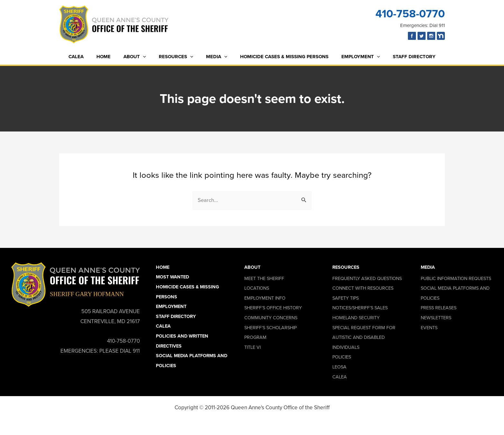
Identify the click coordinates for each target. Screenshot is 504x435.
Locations (257, 288)
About (139, 57)
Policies (342, 357)
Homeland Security (356, 318)
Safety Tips (346, 298)
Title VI (252, 347)
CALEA (87, 57)
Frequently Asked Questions (367, 278)
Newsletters (436, 318)
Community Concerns (271, 318)
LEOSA (339, 367)
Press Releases (439, 308)
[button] (148, 57)
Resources (178, 57)
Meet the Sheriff (264, 278)
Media (215, 57)
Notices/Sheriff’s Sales (360, 308)
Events (429, 328)
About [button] (252, 267)
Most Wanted (172, 277)
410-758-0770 (410, 14)
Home (112, 57)
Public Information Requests (456, 278)
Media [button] (428, 267)
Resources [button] (346, 267)
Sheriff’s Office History (273, 308)
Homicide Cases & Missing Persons (279, 57)
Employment (353, 57)
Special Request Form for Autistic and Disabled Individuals (364, 337)
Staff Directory (403, 57)
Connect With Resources (363, 288)
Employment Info (265, 298)
